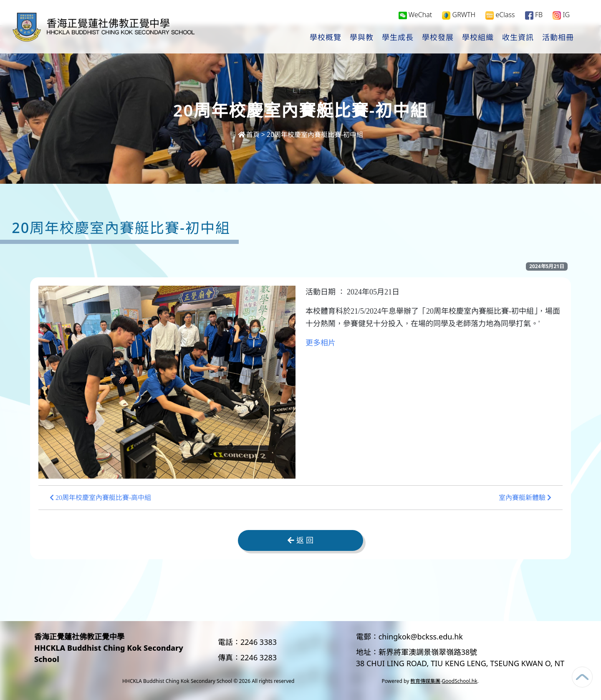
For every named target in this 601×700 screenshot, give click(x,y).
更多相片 (321, 343)
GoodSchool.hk (460, 681)
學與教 (362, 38)
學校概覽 (326, 38)
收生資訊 (518, 38)
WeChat (415, 15)
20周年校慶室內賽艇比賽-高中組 (100, 498)
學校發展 (438, 38)
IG (561, 15)
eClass (500, 15)
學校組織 (478, 38)
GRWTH (459, 15)
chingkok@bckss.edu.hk (421, 637)
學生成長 (398, 38)
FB (534, 15)
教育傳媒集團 (425, 681)
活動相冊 (558, 38)
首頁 (249, 134)
